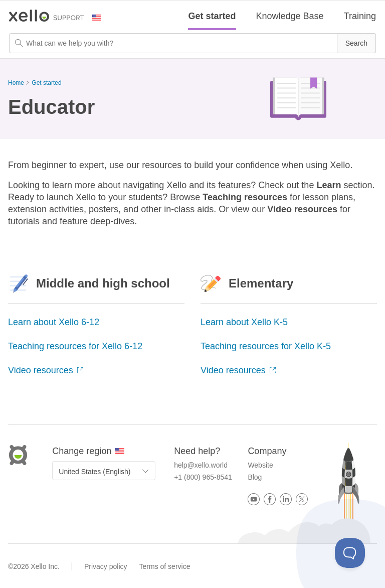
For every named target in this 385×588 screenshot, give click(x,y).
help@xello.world (201, 465)
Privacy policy (106, 566)
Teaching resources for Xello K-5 (266, 346)
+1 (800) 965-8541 (203, 477)
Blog (255, 477)
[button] (356, 43)
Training (360, 16)
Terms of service (165, 566)
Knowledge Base (290, 16)
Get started (212, 16)
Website (260, 465)
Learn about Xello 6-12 (54, 322)
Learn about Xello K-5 (244, 322)
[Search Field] (192, 43)
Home (16, 83)
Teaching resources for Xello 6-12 (75, 346)
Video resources (46, 370)
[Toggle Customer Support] (350, 553)
